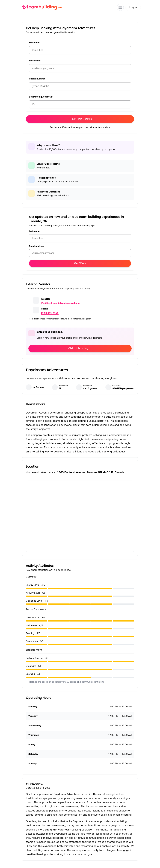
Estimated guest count (41, 97)
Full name (34, 43)
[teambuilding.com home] (42, 7)
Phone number (37, 79)
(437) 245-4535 (50, 313)
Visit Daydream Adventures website (60, 303)
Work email (35, 61)
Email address (37, 246)
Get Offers (80, 263)
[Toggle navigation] (120, 7)
